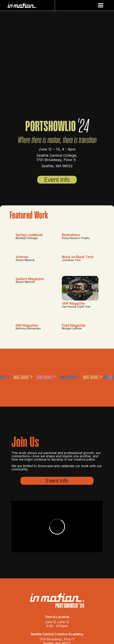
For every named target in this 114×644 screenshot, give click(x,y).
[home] (30, 5)
